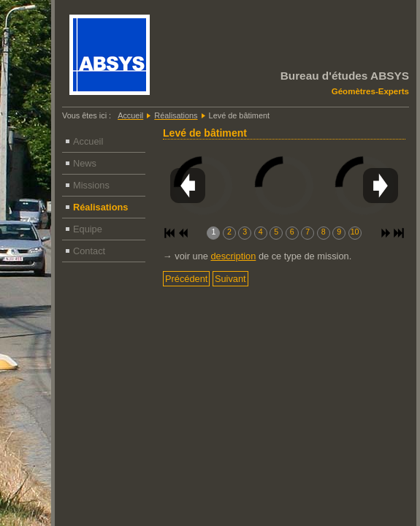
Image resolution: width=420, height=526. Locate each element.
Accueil (88, 141)
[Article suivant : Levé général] (230, 279)
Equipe (88, 229)
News (85, 163)
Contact (89, 251)
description (233, 256)
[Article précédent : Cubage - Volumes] (186, 279)
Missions (91, 185)
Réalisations (100, 207)
